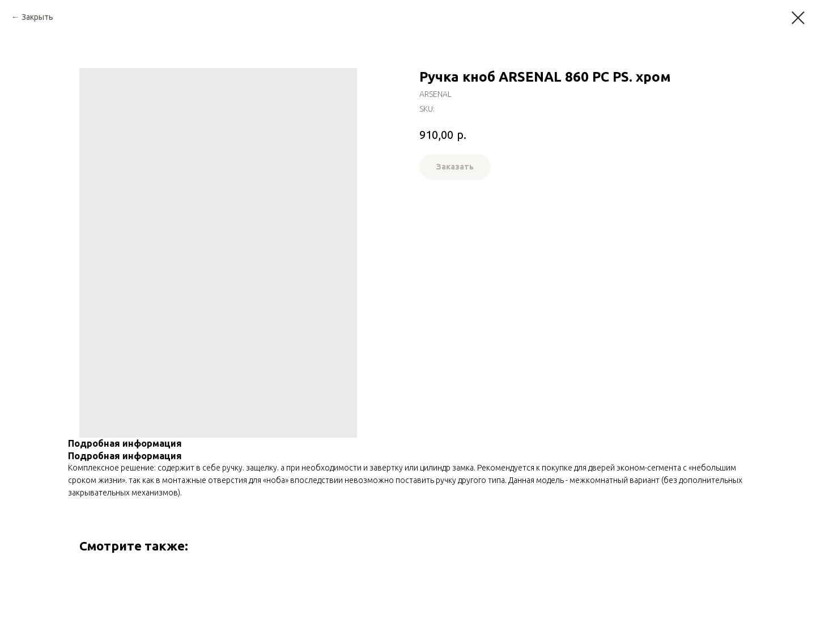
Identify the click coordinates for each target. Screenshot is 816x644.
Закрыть (37, 17)
